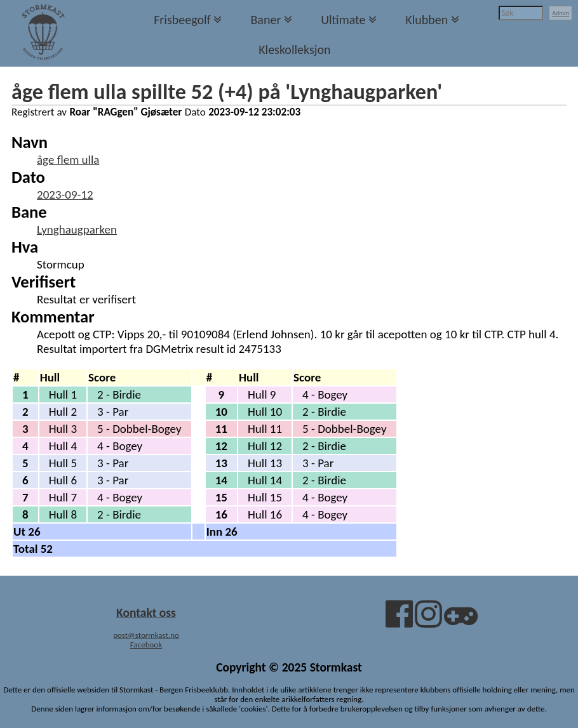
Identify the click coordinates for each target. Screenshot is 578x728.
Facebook (146, 645)
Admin (561, 13)
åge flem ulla (68, 160)
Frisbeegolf (182, 20)
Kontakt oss (146, 612)
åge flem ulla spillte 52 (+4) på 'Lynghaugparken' (227, 91)
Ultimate (343, 20)
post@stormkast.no (146, 635)
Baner (265, 20)
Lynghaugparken (77, 229)
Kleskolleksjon (294, 50)
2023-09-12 (65, 195)
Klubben (427, 20)
